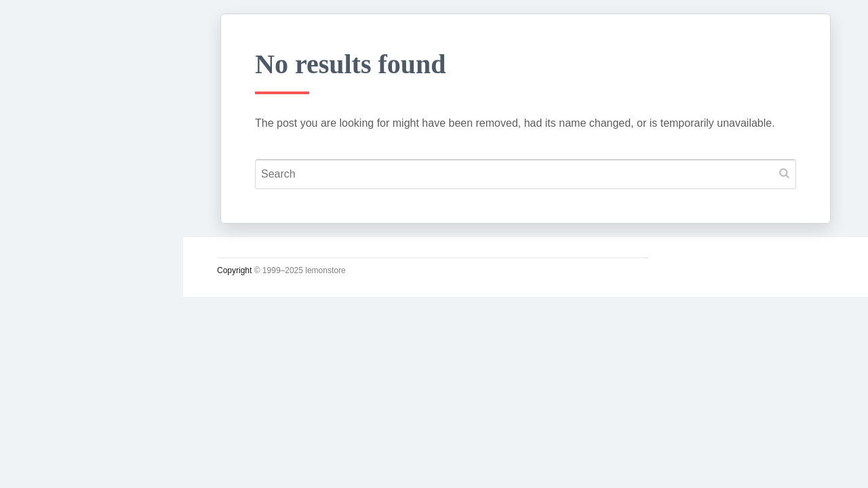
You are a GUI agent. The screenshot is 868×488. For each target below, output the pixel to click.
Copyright (234, 270)
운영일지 (52, 306)
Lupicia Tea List (73, 432)
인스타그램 (58, 464)
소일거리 (52, 274)
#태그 (43, 401)
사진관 (45, 369)
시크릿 (45, 337)
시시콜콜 (52, 242)
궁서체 (45, 211)
